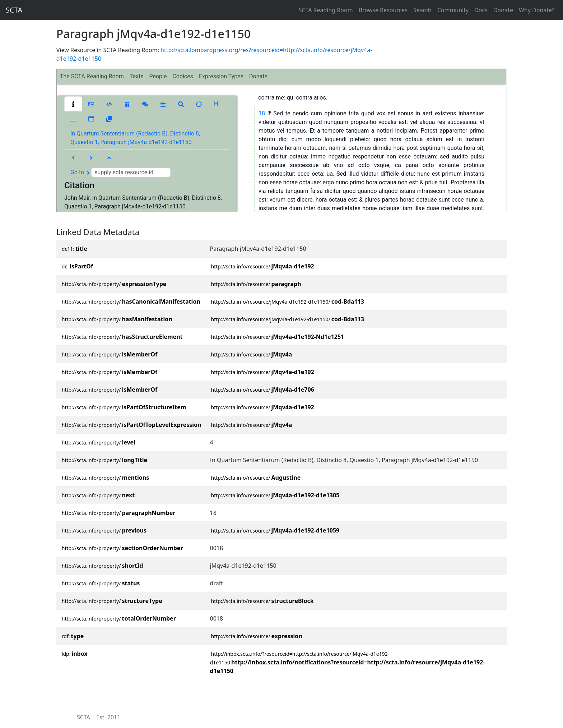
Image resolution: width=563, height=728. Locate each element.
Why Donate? (537, 10)
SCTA (14, 10)
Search (422, 10)
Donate (503, 10)
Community (453, 10)
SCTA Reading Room (326, 10)
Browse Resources (383, 10)
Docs (481, 10)
